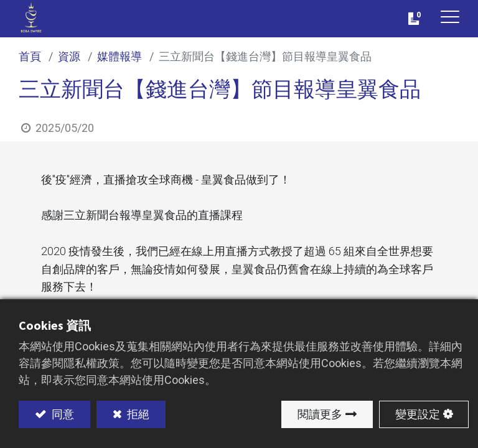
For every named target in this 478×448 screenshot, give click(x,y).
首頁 (30, 56)
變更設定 (418, 414)
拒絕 (137, 414)
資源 (69, 56)
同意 (62, 414)
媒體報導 (119, 56)
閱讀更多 (320, 414)
